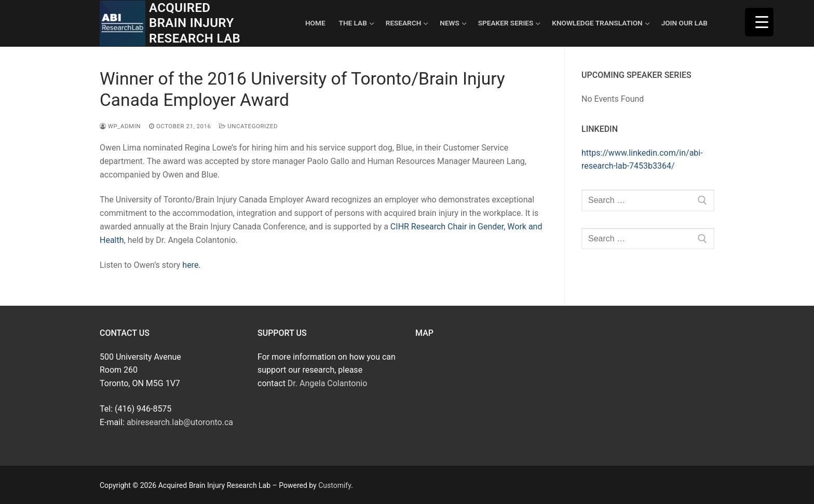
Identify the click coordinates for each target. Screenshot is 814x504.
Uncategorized (248, 126)
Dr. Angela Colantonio (327, 383)
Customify (335, 485)
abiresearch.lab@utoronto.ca (180, 422)
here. (191, 265)
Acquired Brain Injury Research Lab (195, 23)
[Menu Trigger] (759, 22)
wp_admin (120, 126)
